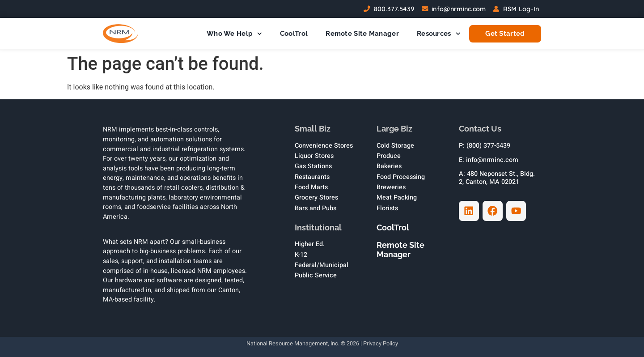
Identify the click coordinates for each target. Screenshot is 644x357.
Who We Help (234, 34)
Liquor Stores (314, 156)
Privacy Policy (381, 344)
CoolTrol (294, 34)
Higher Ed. (310, 244)
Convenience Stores (324, 146)
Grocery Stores (316, 198)
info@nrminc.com (459, 9)
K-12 (301, 255)
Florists (387, 208)
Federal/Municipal (322, 265)
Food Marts (311, 187)
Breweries (391, 187)
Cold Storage (395, 146)
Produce (389, 156)
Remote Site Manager (362, 34)
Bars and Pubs (316, 208)
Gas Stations (313, 166)
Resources (439, 34)
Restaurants (312, 177)
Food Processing (401, 177)
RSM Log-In (521, 9)
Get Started (505, 34)
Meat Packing (397, 198)
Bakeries (389, 166)
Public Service (316, 275)
